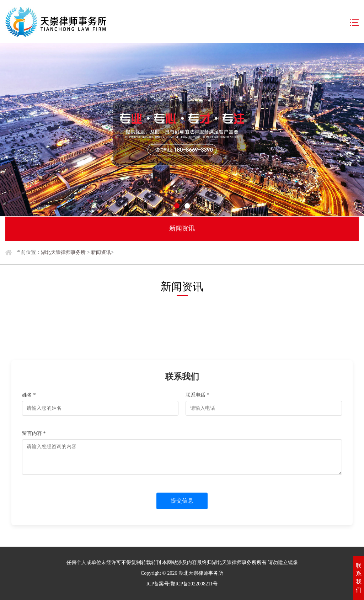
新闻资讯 (101, 252)
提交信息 (182, 501)
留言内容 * (34, 433)
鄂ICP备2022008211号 (194, 584)
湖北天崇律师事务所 (63, 252)
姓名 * (29, 395)
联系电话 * (197, 395)
